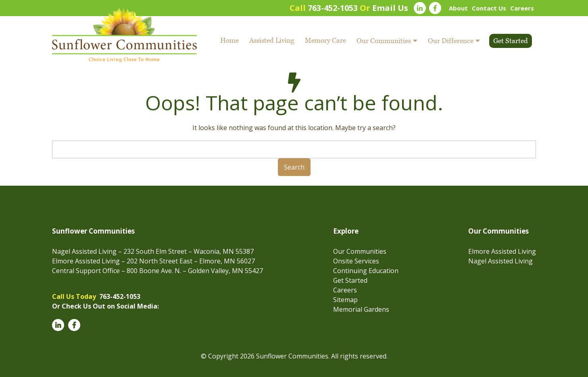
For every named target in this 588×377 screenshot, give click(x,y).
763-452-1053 (333, 8)
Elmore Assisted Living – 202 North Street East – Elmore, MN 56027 (153, 261)
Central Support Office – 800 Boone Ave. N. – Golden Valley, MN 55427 (157, 271)
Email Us (390, 8)
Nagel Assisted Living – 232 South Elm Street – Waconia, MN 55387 (153, 251)
